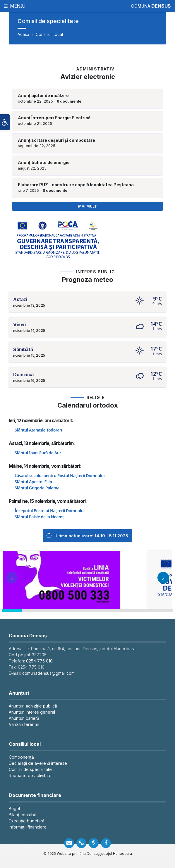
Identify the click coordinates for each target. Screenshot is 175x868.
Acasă (23, 34)
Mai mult (88, 206)
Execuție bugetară (27, 821)
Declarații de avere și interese (38, 763)
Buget (14, 809)
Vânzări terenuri (24, 724)
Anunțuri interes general (32, 712)
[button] (5, 122)
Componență (21, 757)
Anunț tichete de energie (44, 163)
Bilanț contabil (22, 815)
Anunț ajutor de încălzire (43, 96)
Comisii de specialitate (30, 769)
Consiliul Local (49, 34)
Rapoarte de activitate (30, 775)
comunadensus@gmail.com (48, 673)
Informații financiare (28, 827)
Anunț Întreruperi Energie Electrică (54, 118)
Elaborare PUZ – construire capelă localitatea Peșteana (76, 185)
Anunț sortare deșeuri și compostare (56, 140)
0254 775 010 (39, 661)
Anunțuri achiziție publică (33, 706)
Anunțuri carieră (24, 718)
